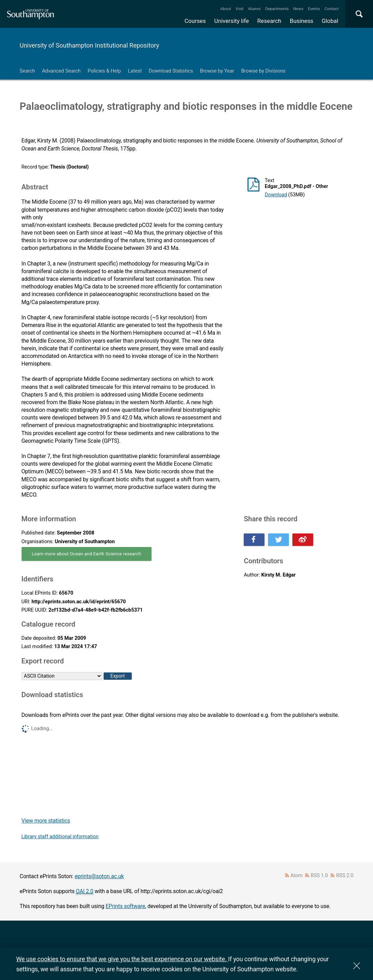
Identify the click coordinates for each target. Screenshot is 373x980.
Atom (296, 876)
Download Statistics (171, 71)
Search (27, 71)
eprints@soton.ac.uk (99, 876)
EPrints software (125, 906)
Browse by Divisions (263, 71)
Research (269, 21)
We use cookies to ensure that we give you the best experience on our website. (122, 959)
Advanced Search (61, 71)
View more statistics (46, 821)
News (298, 9)
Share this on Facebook (254, 540)
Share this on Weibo (303, 540)
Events (314, 9)
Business (302, 21)
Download (276, 195)
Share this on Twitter (278, 540)
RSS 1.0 (319, 876)
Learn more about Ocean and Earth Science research (87, 554)
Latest (135, 71)
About (226, 9)
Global (330, 21)
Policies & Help (104, 71)
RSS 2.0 (345, 876)
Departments (277, 9)
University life (232, 21)
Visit (240, 9)
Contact (331, 9)
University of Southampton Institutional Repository (90, 45)
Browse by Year (217, 71)
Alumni (254, 9)
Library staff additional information (60, 837)
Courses (195, 21)
